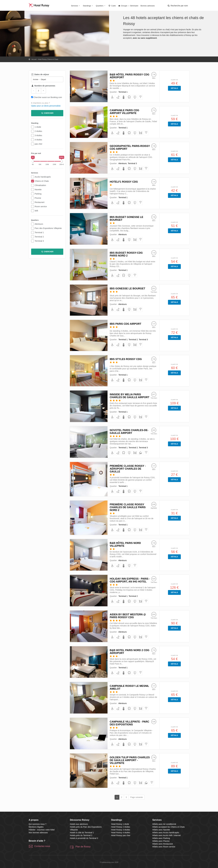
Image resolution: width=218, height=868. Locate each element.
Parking (38, 194)
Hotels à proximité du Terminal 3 (84, 838)
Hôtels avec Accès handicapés (166, 833)
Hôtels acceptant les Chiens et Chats (169, 827)
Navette (38, 190)
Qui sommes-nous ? (38, 824)
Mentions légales (36, 827)
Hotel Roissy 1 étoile (120, 824)
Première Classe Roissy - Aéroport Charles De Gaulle (128, 469)
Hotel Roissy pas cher (121, 835)
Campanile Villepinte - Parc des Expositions (129, 723)
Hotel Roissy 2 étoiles (121, 827)
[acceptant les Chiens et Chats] (118, 97)
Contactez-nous (42, 846)
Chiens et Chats (42, 181)
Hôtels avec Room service (164, 847)
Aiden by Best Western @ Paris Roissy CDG (128, 616)
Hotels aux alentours (79, 824)
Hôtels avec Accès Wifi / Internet (166, 835)
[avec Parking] (135, 97)
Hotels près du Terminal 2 (81, 835)
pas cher (39, 144)
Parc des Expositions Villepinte (48, 228)
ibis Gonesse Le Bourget (127, 289)
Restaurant (40, 202)
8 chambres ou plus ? (41, 103)
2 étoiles (38, 131)
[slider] (33, 161)
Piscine (38, 198)
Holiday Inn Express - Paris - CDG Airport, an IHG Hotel (130, 580)
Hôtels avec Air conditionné (164, 824)
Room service (41, 206)
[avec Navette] (129, 97)
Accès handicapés (43, 177)
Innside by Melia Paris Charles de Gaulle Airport (129, 396)
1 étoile (38, 127)
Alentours (39, 224)
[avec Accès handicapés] (112, 97)
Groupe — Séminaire (128, 6)
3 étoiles (38, 135)
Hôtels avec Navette (161, 830)
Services (76, 6)
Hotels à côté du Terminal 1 (82, 833)
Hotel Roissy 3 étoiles (121, 830)
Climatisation (40, 185)
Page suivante (137, 797)
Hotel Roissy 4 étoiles (121, 833)
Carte (112, 6)
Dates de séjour (40, 74)
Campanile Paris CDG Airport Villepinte (124, 112)
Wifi (36, 211)
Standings (88, 6)
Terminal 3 (39, 241)
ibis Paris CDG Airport (125, 324)
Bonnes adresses (148, 6)
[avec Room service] (140, 453)
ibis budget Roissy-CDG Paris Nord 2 (126, 254)
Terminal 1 (39, 232)
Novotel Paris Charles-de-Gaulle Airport (129, 432)
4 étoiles (38, 140)
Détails (174, 88)
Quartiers (101, 6)
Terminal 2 (39, 237)
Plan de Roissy (83, 847)
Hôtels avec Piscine (161, 841)
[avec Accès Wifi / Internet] (140, 97)
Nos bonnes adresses (38, 833)
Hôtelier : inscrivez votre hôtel (42, 830)
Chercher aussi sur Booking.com (48, 97)
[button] (178, 6)
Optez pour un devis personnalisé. (46, 106)
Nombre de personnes (43, 86)
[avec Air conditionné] (124, 97)
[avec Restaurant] (140, 133)
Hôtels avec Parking (161, 838)
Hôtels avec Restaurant (163, 844)
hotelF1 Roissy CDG (124, 182)
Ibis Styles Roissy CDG (126, 359)
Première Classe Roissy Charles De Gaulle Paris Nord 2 (128, 507)
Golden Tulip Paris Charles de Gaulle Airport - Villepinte (130, 760)
